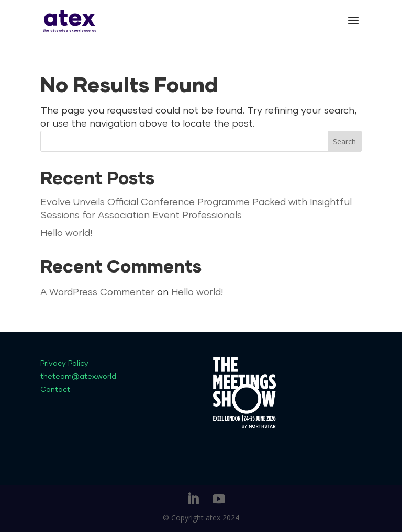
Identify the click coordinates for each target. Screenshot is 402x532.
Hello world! (66, 233)
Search (344, 142)
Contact (55, 390)
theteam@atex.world (78, 377)
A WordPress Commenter (97, 292)
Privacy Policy (64, 364)
